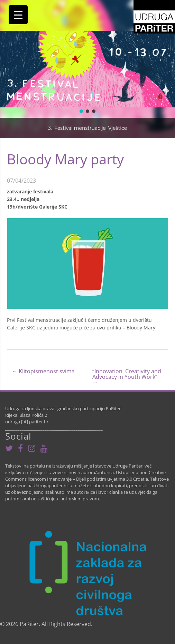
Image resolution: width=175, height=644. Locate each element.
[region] (87, 69)
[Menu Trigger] (18, 15)
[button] (81, 111)
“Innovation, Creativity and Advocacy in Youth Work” (127, 377)
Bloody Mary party (65, 159)
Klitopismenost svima (43, 372)
